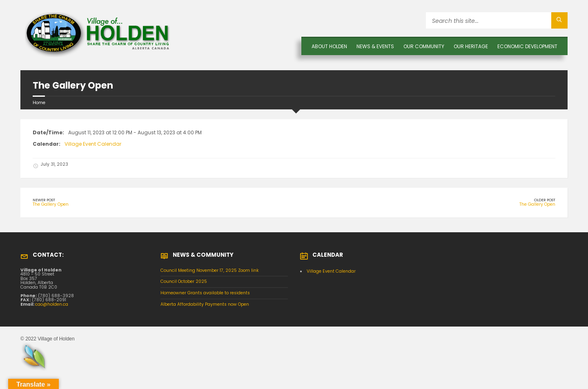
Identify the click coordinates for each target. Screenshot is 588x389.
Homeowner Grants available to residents (205, 293)
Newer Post (44, 200)
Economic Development (527, 46)
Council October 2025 (184, 281)
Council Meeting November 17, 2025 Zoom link (210, 270)
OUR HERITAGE (471, 46)
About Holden (329, 46)
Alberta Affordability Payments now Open (205, 304)
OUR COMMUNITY (424, 46)
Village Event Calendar (93, 144)
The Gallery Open (51, 204)
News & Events (375, 46)
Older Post (545, 200)
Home (39, 103)
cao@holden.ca (52, 304)
